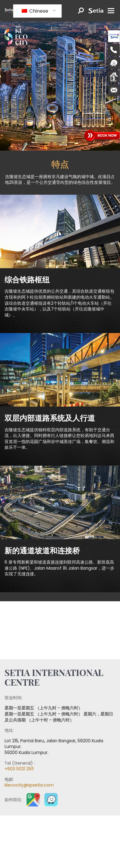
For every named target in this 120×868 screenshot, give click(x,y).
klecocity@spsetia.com (29, 785)
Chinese (35, 11)
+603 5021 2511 (19, 769)
